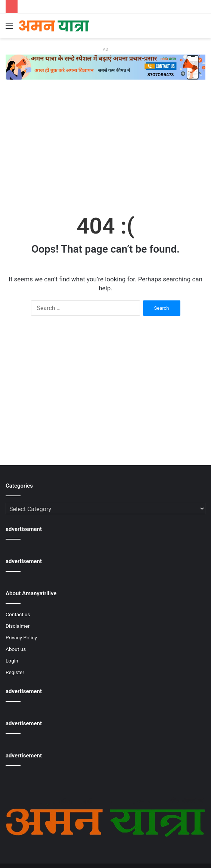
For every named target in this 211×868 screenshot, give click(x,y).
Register (15, 672)
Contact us (18, 614)
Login (12, 661)
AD (105, 50)
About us (16, 649)
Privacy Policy (21, 637)
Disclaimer (18, 626)
